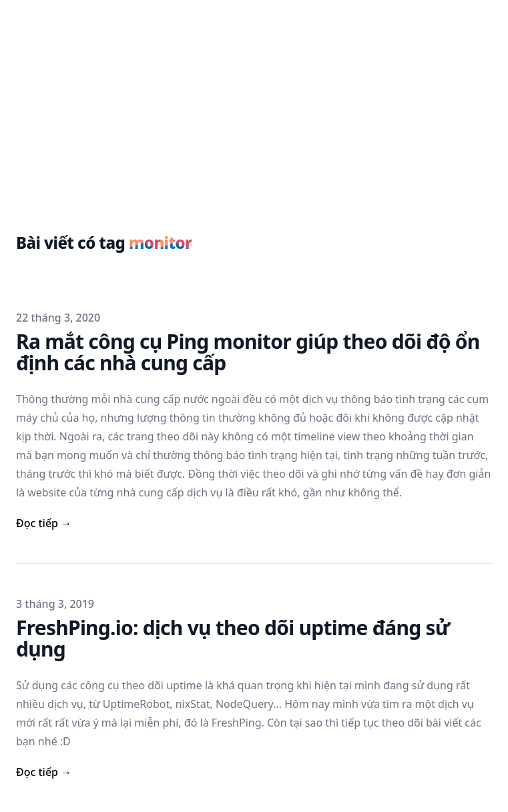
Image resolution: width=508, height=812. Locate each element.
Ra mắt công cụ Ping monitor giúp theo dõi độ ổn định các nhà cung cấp (248, 352)
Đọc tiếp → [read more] (44, 523)
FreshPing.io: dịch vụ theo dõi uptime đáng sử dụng (233, 638)
